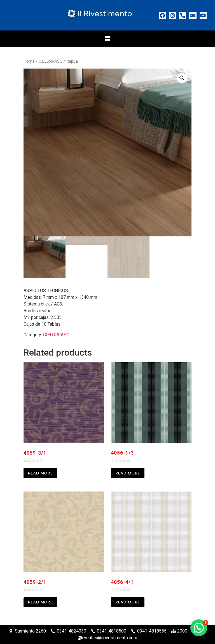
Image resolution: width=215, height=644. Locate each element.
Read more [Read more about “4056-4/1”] (128, 602)
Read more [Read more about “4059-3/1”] (40, 473)
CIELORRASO (51, 61)
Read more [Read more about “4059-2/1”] (40, 602)
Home (29, 61)
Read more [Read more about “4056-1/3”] (128, 473)
